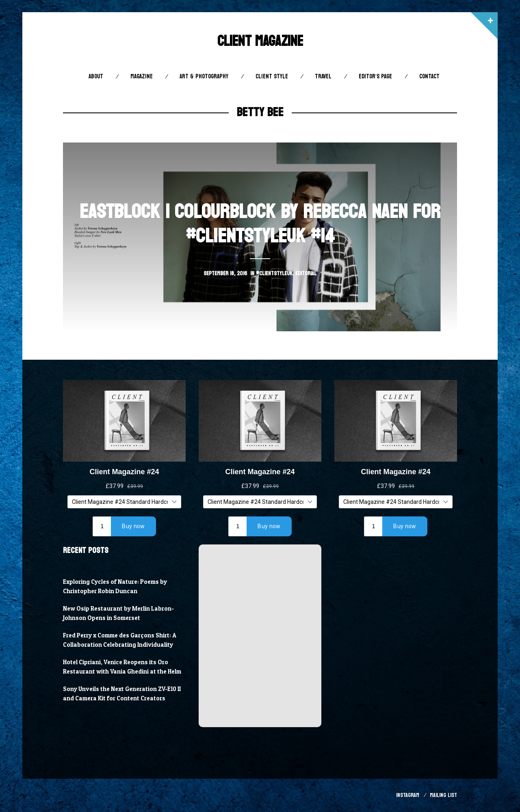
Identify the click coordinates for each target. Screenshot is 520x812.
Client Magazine (260, 41)
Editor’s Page (375, 77)
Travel (323, 77)
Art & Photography (204, 77)
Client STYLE (272, 77)
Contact (429, 77)
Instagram (408, 795)
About (96, 77)
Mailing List (443, 795)
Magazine (142, 77)
